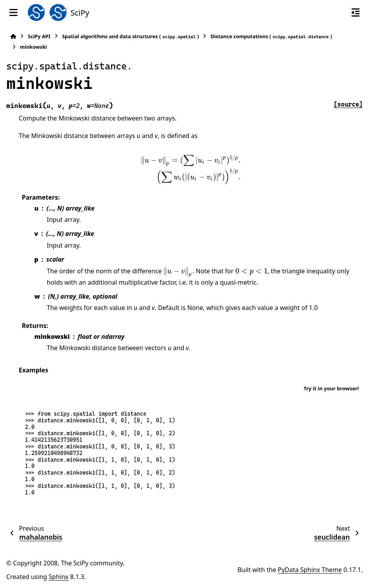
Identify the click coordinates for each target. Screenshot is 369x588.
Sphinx (59, 577)
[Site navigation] (13, 12)
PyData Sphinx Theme (310, 570)
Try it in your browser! (331, 388)
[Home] (13, 36)
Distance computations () (271, 36)
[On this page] (356, 12)
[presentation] (191, 170)
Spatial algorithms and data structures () (130, 36)
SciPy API (39, 36)
